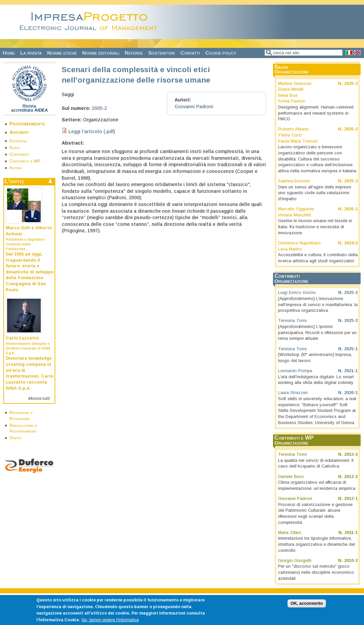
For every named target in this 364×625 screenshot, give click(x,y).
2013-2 (351, 454)
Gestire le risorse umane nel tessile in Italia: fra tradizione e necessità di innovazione (315, 227)
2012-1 (351, 499)
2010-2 (351, 561)
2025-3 (351, 84)
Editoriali (18, 141)
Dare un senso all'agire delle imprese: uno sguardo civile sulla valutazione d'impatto (315, 193)
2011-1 (351, 533)
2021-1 (351, 371)
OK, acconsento (307, 607)
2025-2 (351, 129)
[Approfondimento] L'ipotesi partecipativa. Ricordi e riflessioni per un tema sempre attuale (317, 333)
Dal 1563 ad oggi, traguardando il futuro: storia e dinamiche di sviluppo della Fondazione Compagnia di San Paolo (30, 272)
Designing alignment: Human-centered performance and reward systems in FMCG (316, 113)
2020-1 (351, 393)
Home (9, 53)
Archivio (19, 132)
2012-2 (351, 477)
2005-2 (99, 108)
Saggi (15, 148)
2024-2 (351, 243)
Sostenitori (162, 53)
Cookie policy (221, 53)
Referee (134, 53)
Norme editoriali (101, 53)
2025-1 (351, 209)
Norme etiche (62, 53)
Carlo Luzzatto (22, 338)
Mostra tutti (39, 398)
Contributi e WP (25, 161)
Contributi (19, 154)
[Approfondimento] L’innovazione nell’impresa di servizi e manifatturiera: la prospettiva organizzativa (318, 305)
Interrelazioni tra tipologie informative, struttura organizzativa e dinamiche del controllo (316, 544)
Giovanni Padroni (194, 107)
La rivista (31, 53)
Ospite (16, 438)
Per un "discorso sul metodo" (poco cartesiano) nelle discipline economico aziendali (316, 572)
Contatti (190, 53)
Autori (16, 168)
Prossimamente (27, 124)
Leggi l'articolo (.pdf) (92, 131)
